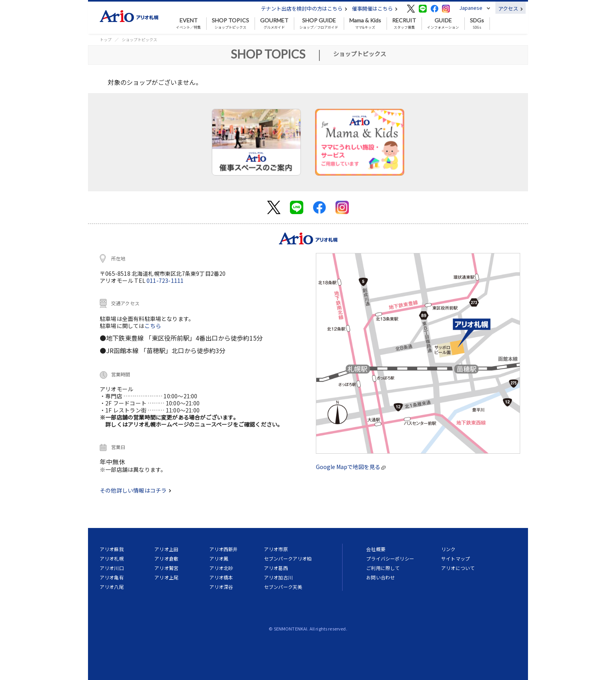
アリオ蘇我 (112, 549)
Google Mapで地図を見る (351, 467)
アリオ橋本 (221, 577)
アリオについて (458, 568)
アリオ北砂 (221, 568)
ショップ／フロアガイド (319, 24)
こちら (153, 326)
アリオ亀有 (112, 577)
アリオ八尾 (112, 587)
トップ (106, 39)
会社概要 (376, 549)
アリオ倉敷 (166, 558)
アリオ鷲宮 (166, 568)
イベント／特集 (188, 24)
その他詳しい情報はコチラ (136, 490)
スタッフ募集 (404, 24)
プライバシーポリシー (390, 558)
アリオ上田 (166, 549)
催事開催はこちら (375, 8)
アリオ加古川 (278, 577)
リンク (448, 549)
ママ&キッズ (365, 24)
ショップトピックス (230, 24)
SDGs (477, 24)
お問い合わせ (380, 577)
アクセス (511, 8)
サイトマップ (456, 558)
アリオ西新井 (224, 549)
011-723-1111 (165, 280)
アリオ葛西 (276, 568)
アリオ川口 (112, 568)
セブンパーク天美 (283, 587)
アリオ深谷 (221, 587)
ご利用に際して (383, 568)
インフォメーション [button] (443, 24)
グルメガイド (274, 24)
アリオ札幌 (112, 558)
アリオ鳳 (219, 558)
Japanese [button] (471, 8)
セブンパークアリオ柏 (288, 558)
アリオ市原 (276, 549)
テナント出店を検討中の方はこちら (304, 8)
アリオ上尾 (166, 577)
